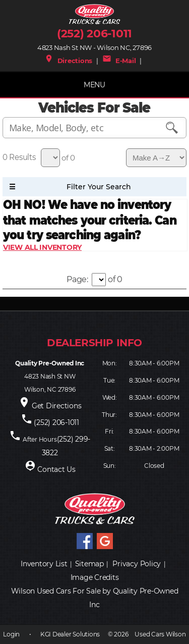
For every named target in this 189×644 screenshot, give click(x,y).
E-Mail (119, 61)
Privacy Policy (137, 564)
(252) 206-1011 (94, 34)
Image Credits (95, 577)
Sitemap (89, 564)
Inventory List (44, 564)
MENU (94, 85)
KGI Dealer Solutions (70, 634)
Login (11, 634)
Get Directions (57, 406)
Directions (68, 61)
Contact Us (56, 469)
